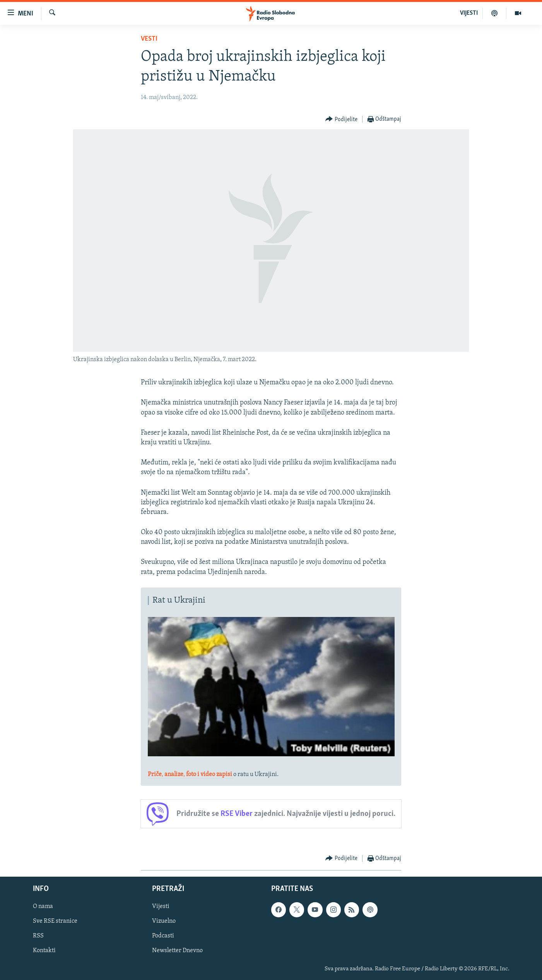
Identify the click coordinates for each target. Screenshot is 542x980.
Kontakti (44, 951)
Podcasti (163, 936)
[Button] (341, 119)
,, (191, 774)
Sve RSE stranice (55, 922)
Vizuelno (164, 922)
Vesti (149, 39)
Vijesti (161, 907)
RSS (38, 936)
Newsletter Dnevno (177, 951)
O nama (43, 907)
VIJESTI (469, 13)
